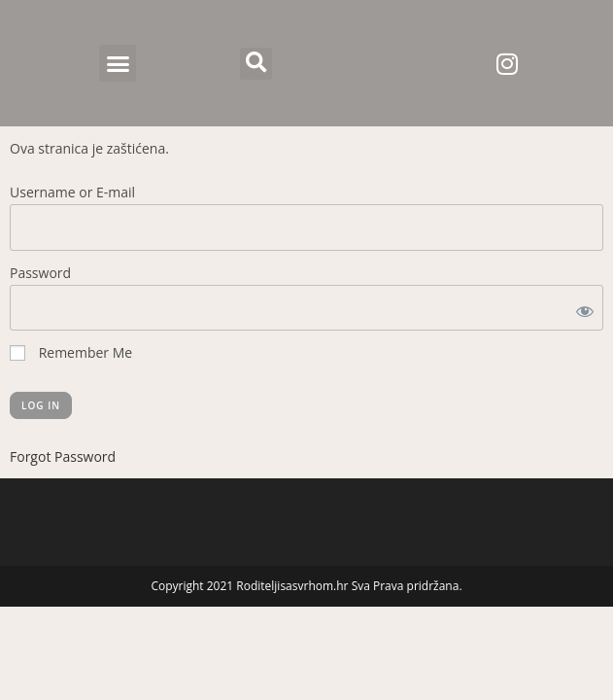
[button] (118, 63)
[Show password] (581, 308)
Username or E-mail (72, 192)
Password (40, 273)
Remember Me (71, 352)
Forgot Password (63, 456)
